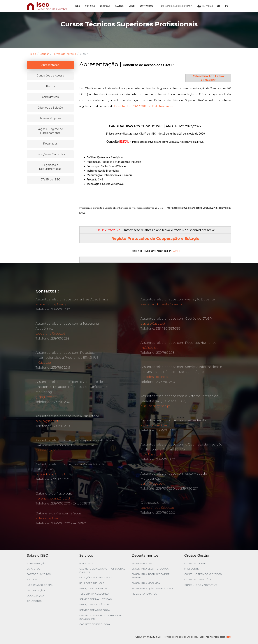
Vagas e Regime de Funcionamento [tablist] (50, 131)
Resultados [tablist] (50, 144)
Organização (36, 590)
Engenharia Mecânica (146, 583)
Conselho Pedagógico (199, 579)
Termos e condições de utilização (180, 637)
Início (33, 54)
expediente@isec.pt (157, 425)
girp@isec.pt (46, 397)
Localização (35, 596)
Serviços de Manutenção (96, 599)
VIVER (132, 6)
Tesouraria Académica (94, 594)
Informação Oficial (40, 585)
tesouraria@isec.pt (50, 333)
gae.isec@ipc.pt (48, 450)
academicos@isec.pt (52, 304)
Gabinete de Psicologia (95, 624)
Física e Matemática (144, 594)
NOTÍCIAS (90, 6)
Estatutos (34, 569)
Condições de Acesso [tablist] (50, 76)
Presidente (192, 569)
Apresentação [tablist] (50, 65)
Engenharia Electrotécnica (150, 569)
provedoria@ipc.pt (50, 474)
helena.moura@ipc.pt (53, 498)
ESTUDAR (105, 6)
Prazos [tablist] (50, 86)
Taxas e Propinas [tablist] (50, 118)
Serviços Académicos (93, 588)
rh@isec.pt (149, 348)
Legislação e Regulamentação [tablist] (50, 167)
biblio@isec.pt (47, 421)
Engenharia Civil (143, 563)
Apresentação (36, 563)
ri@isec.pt (43, 363)
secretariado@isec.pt (157, 508)
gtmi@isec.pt (151, 483)
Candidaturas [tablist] (50, 97)
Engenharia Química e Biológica (153, 588)
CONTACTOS (146, 6)
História (32, 579)
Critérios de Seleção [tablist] (50, 108)
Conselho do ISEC (196, 563)
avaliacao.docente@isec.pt (162, 304)
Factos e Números (39, 574)
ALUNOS (119, 6)
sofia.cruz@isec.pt (50, 518)
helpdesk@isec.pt (155, 377)
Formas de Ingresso (64, 54)
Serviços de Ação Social (95, 610)
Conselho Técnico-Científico (203, 574)
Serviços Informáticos (94, 604)
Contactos (34, 601)
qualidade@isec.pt (156, 406)
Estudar (44, 54)
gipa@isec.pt (151, 454)
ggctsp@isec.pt (153, 323)
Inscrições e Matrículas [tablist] (50, 154)
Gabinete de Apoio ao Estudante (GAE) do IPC (101, 617)
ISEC (78, 6)
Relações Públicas (92, 583)
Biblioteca (86, 563)
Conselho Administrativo (201, 585)
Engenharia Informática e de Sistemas (151, 576)
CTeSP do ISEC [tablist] (50, 180)
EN (218, 6)
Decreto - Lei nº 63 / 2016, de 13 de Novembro (144, 106)
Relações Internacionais (96, 578)
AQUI (177, 251)
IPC (226, 6)
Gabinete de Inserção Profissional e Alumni (102, 570)
